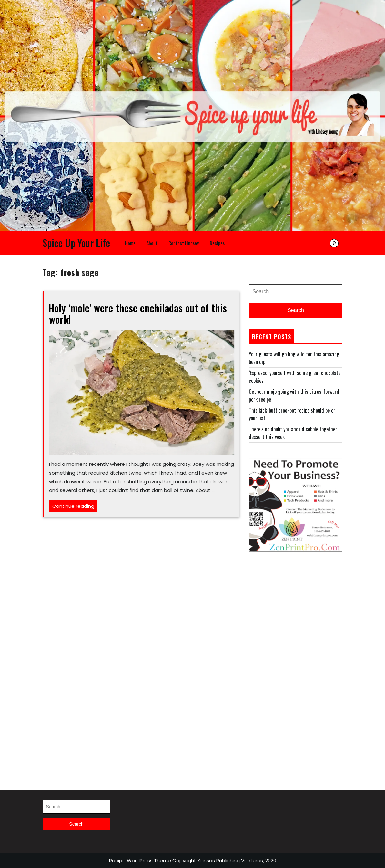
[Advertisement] (296, 664)
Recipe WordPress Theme (140, 860)
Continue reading (75, 507)
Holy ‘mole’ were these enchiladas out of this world (138, 313)
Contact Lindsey (184, 243)
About (152, 243)
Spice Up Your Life (76, 243)
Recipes (217, 243)
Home (130, 243)
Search (296, 310)
